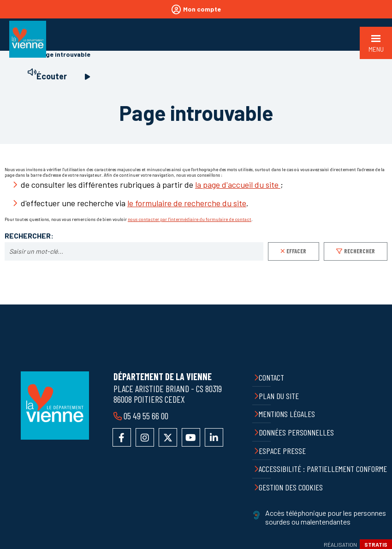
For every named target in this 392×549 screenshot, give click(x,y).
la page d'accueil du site (238, 185)
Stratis (376, 544)
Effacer (296, 251)
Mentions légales (287, 414)
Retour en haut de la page (378, 304)
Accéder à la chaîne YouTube (191, 437)
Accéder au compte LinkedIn (214, 437)
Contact (271, 377)
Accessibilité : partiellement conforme (323, 469)
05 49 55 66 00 (146, 416)
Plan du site (279, 396)
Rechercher (359, 251)
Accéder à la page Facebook (122, 437)
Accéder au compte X (168, 437)
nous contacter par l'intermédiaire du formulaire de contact (190, 219)
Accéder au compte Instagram (145, 437)
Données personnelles (296, 432)
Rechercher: (29, 236)
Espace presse (282, 451)
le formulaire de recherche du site (187, 203)
